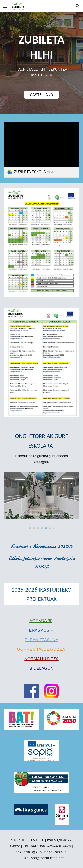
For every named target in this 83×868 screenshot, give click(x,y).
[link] (42, 150)
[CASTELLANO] (41, 95)
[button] (5, 6)
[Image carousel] (42, 501)
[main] (42, 55)
